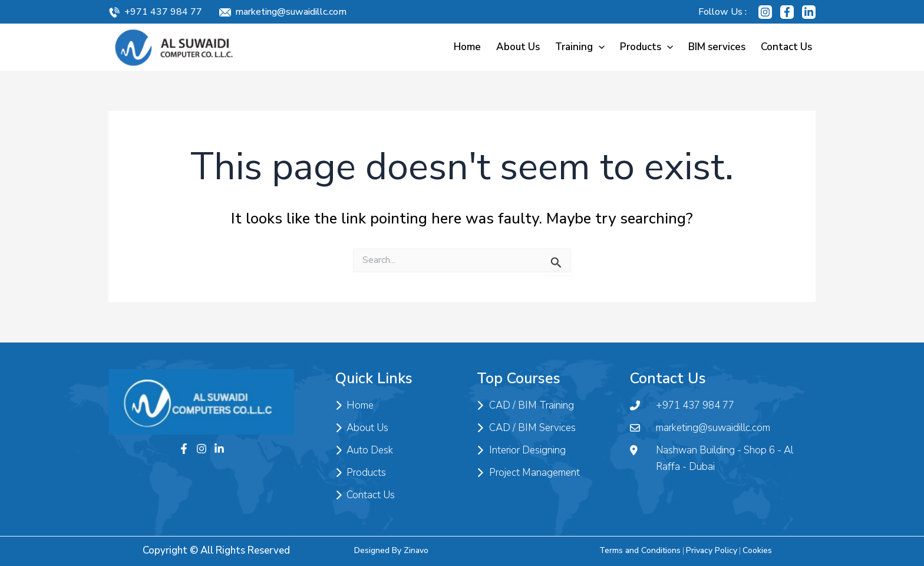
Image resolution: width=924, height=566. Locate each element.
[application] (599, 47)
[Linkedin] (809, 12)
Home (467, 47)
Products (646, 47)
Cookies (757, 550)
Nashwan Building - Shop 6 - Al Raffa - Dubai (712, 459)
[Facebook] (787, 12)
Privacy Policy (712, 550)
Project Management (528, 473)
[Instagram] (765, 12)
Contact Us (786, 47)
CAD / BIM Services (526, 428)
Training (580, 47)
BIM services (717, 47)
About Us (518, 47)
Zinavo (416, 550)
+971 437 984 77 (163, 12)
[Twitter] (219, 449)
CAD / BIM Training (525, 406)
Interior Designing (521, 450)
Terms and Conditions (640, 550)
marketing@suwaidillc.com (291, 12)
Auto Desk (364, 450)
